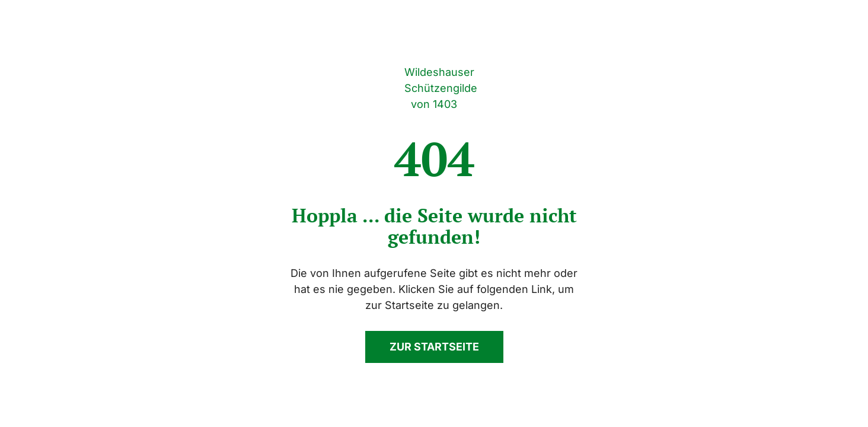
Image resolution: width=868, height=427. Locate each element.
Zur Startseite (434, 347)
